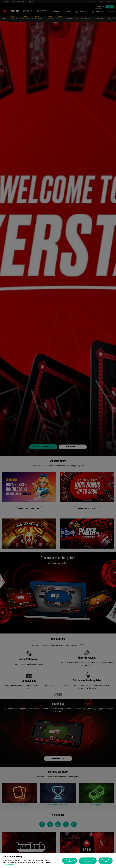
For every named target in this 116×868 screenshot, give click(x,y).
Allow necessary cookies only (88, 861)
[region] (58, 861)
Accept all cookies (106, 861)
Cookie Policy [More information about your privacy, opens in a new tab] (9, 865)
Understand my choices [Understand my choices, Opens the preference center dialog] (69, 861)
